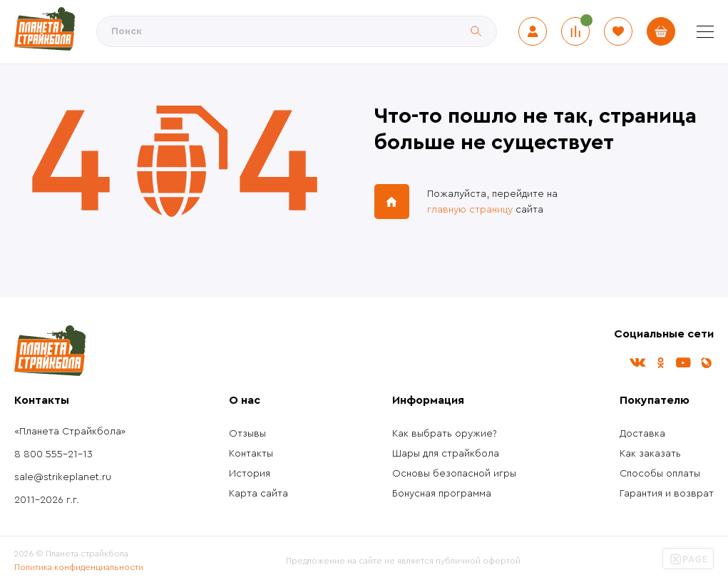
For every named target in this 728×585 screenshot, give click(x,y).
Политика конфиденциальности (79, 567)
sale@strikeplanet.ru (63, 477)
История (250, 474)
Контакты (251, 454)
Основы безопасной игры (454, 474)
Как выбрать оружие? (445, 434)
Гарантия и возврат (667, 494)
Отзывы (247, 434)
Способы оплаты (660, 474)
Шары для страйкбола (446, 454)
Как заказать (650, 454)
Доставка (642, 434)
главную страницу (470, 210)
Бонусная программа (442, 494)
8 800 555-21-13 (53, 454)
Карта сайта (258, 494)
